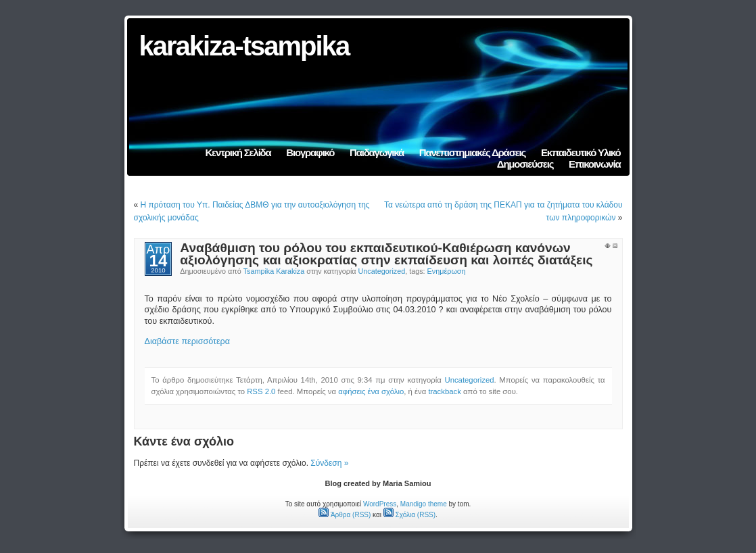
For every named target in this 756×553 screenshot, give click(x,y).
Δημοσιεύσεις (525, 164)
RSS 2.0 (261, 391)
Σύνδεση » (329, 463)
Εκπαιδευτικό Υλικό (581, 152)
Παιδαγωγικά (377, 152)
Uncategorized (382, 271)
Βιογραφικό (310, 152)
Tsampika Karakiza (274, 271)
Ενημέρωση (447, 271)
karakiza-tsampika (244, 46)
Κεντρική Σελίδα (238, 152)
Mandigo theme (424, 504)
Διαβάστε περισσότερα (188, 341)
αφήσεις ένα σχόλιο (371, 391)
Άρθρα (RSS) (345, 515)
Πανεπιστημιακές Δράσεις (472, 152)
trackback (444, 391)
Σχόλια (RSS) (409, 515)
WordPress (380, 504)
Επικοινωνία (594, 164)
